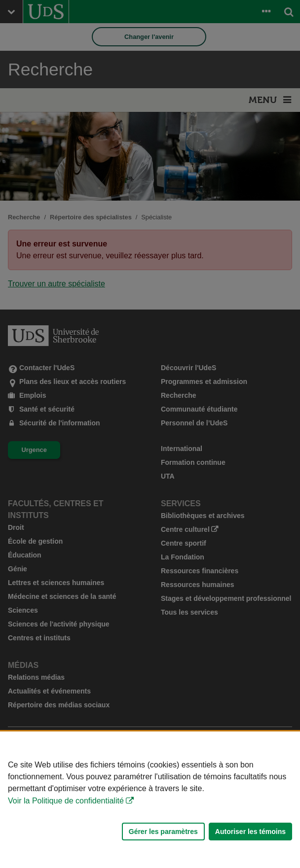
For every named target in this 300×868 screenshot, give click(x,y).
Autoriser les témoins (250, 832)
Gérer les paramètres (163, 832)
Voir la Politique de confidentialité (66, 801)
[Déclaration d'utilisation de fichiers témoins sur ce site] (150, 800)
